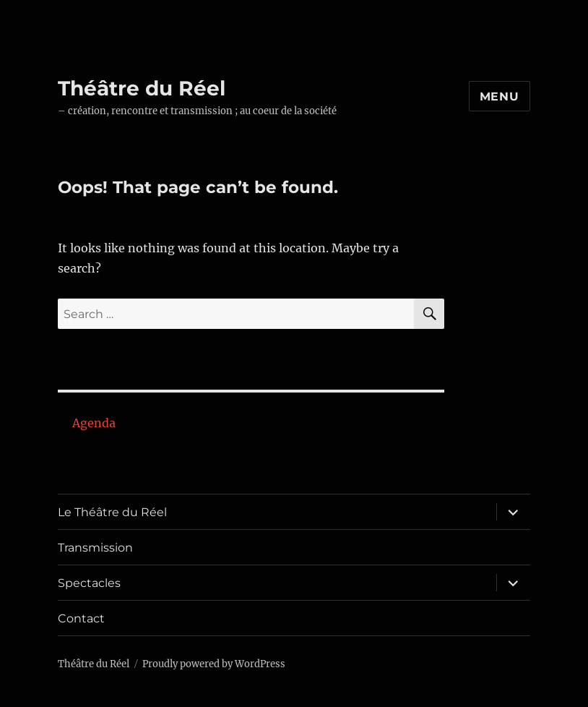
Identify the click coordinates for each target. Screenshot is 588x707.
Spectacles (89, 583)
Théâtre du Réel (142, 88)
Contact (81, 618)
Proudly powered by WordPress (214, 664)
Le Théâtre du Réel (112, 512)
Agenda (94, 423)
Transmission (95, 548)
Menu (500, 97)
